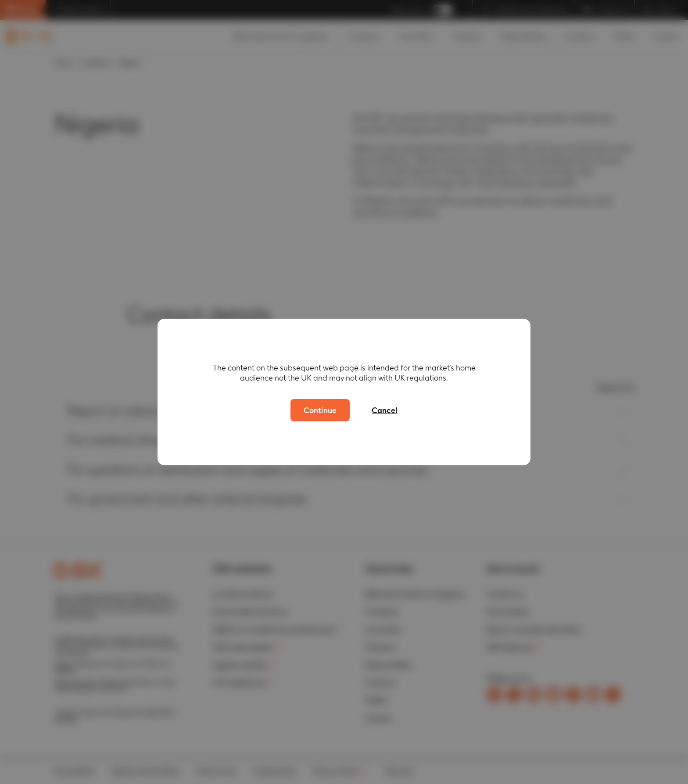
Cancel (385, 410)
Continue (320, 410)
